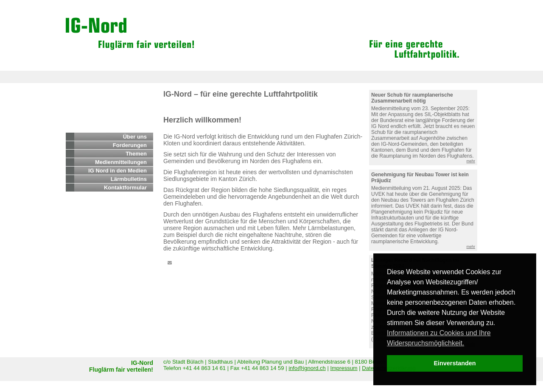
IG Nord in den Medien (118, 171)
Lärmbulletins (129, 179)
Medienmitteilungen (121, 162)
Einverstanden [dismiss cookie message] (455, 363)
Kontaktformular (125, 188)
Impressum (344, 368)
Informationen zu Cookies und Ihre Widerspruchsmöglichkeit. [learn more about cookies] (439, 338)
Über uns (135, 137)
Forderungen (130, 145)
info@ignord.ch (307, 368)
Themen (136, 154)
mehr (471, 161)
